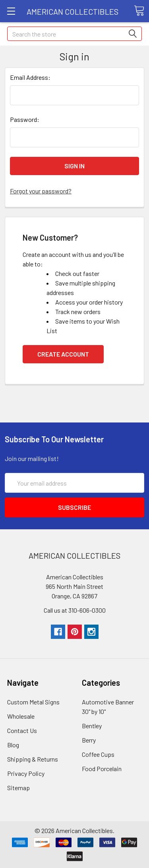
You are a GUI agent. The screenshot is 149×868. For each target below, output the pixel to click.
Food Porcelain (102, 769)
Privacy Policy (26, 773)
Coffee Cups (98, 754)
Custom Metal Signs (33, 702)
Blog (13, 745)
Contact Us (22, 730)
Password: (25, 119)
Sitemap (18, 788)
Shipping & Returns (33, 759)
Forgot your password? (41, 191)
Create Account (63, 354)
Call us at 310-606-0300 (75, 610)
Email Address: (30, 77)
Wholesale (21, 716)
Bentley (92, 726)
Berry (89, 740)
